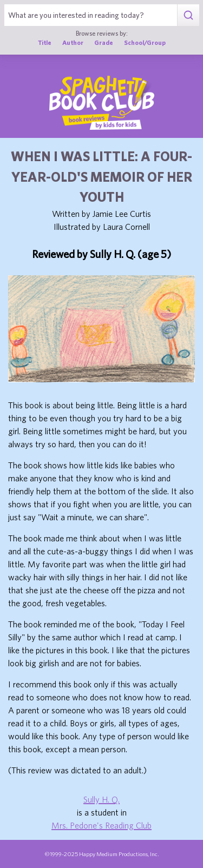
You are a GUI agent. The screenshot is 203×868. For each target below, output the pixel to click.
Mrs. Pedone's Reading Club (101, 825)
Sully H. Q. (101, 799)
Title (45, 42)
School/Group (145, 42)
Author (73, 42)
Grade (104, 42)
